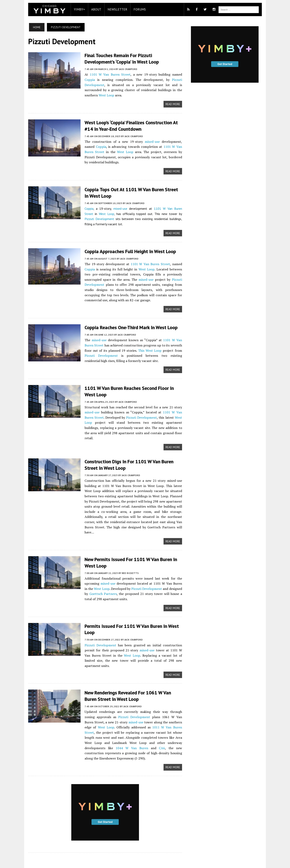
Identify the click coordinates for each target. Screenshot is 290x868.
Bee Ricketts (128, 556)
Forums (138, 9)
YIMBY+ (77, 9)
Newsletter (115, 9)
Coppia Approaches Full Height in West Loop (128, 245)
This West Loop (150, 344)
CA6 (113, 726)
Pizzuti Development (163, 79)
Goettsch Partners (96, 577)
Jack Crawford (126, 69)
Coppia (178, 74)
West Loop (159, 90)
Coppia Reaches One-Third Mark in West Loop (129, 321)
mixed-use (143, 136)
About (94, 9)
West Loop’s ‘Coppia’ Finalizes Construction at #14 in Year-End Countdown (129, 120)
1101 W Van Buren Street (106, 74)
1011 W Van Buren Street (145, 705)
